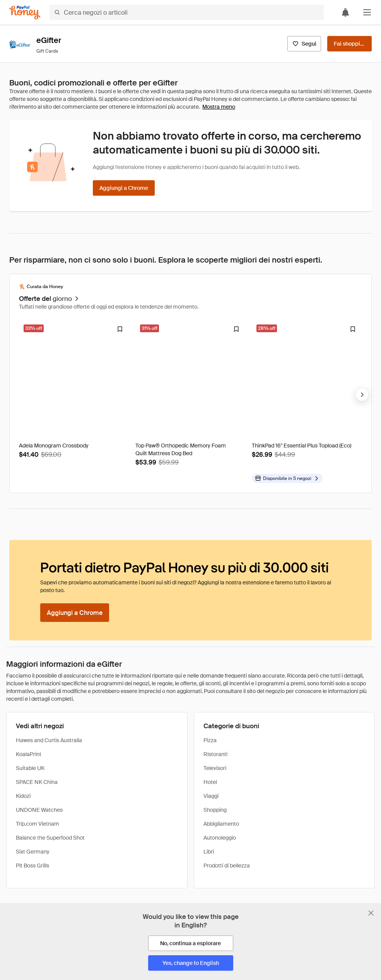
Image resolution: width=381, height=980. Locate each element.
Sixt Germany (33, 852)
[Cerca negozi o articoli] (187, 12)
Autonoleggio (220, 838)
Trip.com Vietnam (38, 824)
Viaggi (211, 796)
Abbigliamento (221, 824)
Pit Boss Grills (32, 866)
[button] (367, 12)
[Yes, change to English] (191, 963)
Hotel (210, 782)
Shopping (215, 810)
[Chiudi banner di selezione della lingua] (371, 913)
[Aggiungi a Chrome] (124, 188)
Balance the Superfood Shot (50, 838)
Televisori (215, 768)
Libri (209, 852)
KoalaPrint (29, 754)
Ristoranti (215, 754)
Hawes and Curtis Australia (49, 740)
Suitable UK (30, 768)
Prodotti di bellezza (227, 866)
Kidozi (23, 796)
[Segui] (304, 44)
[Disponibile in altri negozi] (287, 478)
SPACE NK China (37, 782)
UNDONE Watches (39, 810)
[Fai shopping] (349, 44)
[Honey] (25, 13)
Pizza (210, 740)
